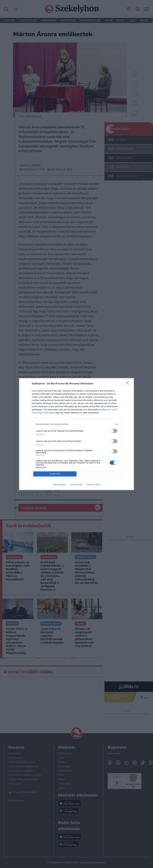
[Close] (128, 384)
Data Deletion (60, 485)
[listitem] (76, 424)
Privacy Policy (93, 485)
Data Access (76, 485)
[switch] (114, 431)
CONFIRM (55, 474)
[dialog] (76, 434)
